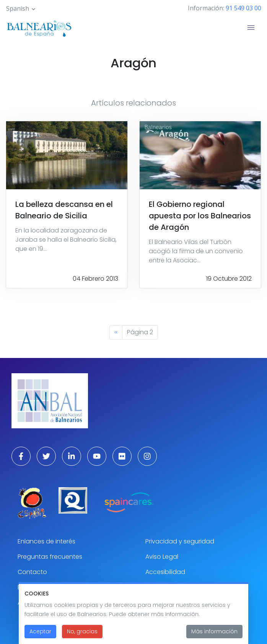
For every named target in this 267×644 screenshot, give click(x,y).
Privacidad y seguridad (180, 541)
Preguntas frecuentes (50, 557)
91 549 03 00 (243, 8)
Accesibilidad (165, 572)
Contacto (32, 572)
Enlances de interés (46, 541)
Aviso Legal (162, 557)
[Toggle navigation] (251, 28)
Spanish (18, 8)
